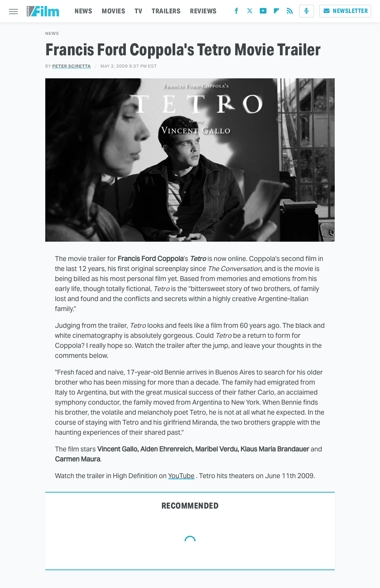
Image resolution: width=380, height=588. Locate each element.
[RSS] (290, 12)
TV (138, 11)
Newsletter (345, 11)
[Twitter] (250, 12)
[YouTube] (263, 12)
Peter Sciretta (72, 66)
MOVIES (113, 11)
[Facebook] (236, 12)
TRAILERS (166, 11)
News (52, 34)
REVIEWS (203, 11)
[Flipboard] (276, 12)
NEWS (83, 11)
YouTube (181, 476)
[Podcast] (307, 11)
